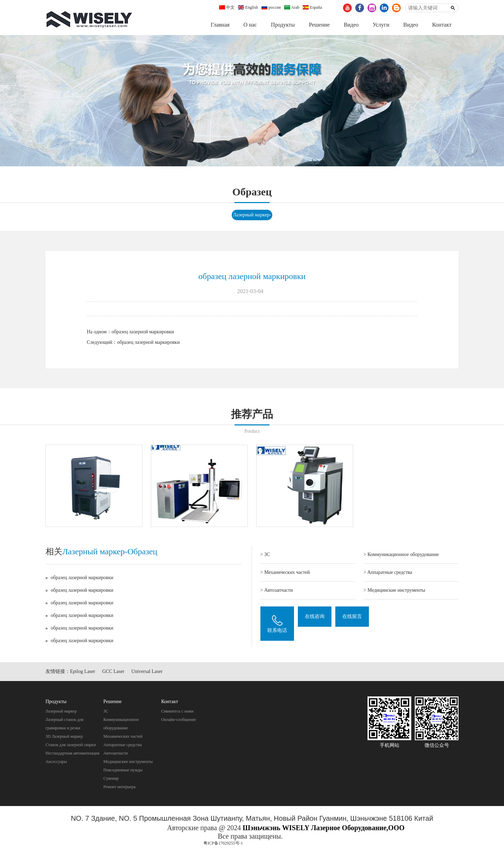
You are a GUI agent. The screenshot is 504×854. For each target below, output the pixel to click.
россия (271, 7)
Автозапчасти (115, 753)
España (312, 7)
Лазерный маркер (61, 711)
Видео (351, 25)
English (248, 7)
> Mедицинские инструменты (394, 590)
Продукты (283, 25)
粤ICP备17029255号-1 (223, 843)
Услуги (381, 25)
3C (106, 711)
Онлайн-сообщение (178, 720)
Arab (292, 7)
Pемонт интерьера (119, 787)
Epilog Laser (83, 672)
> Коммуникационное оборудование (401, 554)
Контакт (442, 25)
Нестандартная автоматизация (72, 753)
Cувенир (111, 778)
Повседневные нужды (123, 770)
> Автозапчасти (277, 590)
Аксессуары (56, 762)
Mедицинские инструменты (128, 762)
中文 (227, 7)
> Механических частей (285, 572)
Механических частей (123, 736)
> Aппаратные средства (388, 572)
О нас (250, 25)
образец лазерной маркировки (143, 332)
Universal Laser (147, 672)
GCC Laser (113, 672)
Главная (220, 25)
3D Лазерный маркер (64, 736)
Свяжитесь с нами (177, 711)
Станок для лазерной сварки (71, 745)
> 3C (265, 554)
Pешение (319, 25)
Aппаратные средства (122, 745)
